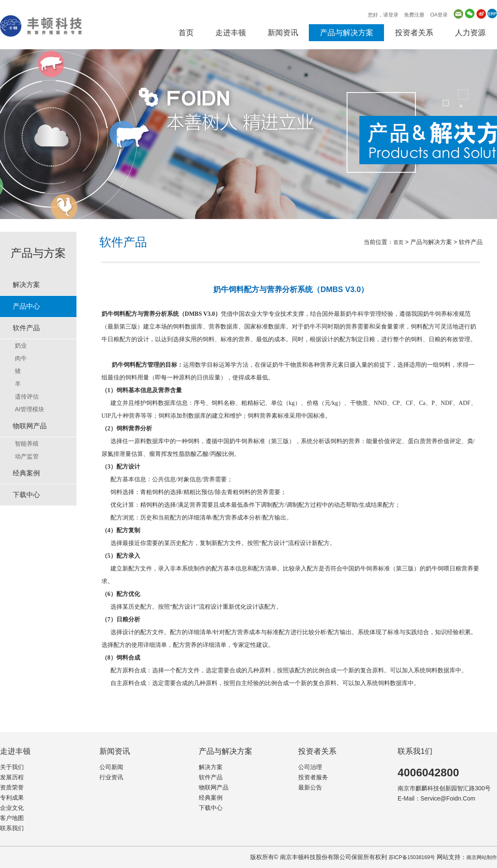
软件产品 (26, 328)
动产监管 (27, 456)
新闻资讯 (283, 33)
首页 (186, 33)
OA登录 (439, 15)
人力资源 (470, 33)
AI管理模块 (30, 409)
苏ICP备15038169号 (412, 857)
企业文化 (12, 808)
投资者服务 (313, 777)
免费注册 (414, 15)
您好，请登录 (383, 15)
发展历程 (12, 777)
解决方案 (26, 285)
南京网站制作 (482, 857)
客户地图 (12, 818)
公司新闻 (111, 767)
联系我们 (12, 828)
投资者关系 (414, 33)
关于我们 (12, 767)
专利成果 (12, 798)
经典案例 (26, 473)
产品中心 (26, 306)
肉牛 (21, 358)
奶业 (21, 346)
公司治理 (310, 767)
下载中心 (26, 495)
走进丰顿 (231, 33)
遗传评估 (27, 396)
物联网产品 (30, 426)
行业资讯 (111, 777)
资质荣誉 (12, 787)
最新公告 (310, 787)
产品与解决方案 (347, 33)
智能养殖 (27, 444)
